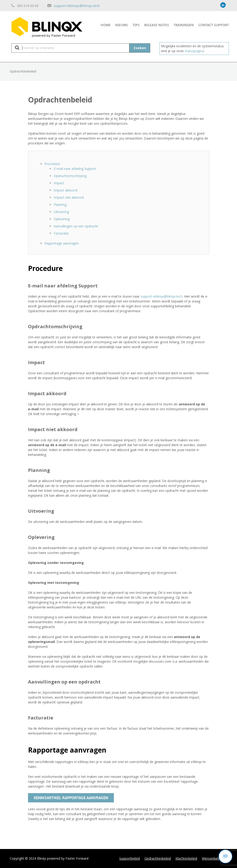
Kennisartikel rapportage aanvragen (71, 798)
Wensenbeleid (212, 858)
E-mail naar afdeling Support (75, 169)
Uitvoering (61, 212)
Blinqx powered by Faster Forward (63, 858)
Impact (59, 183)
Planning (60, 205)
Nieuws (122, 25)
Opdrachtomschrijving (70, 176)
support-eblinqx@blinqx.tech (77, 6)
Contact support (214, 25)
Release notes (157, 25)
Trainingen (184, 25)
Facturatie (61, 233)
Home (106, 25)
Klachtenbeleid (186, 858)
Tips (136, 25)
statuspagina (194, 51)
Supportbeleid (129, 858)
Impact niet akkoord (69, 197)
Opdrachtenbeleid (158, 858)
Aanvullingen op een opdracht (76, 226)
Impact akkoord (65, 190)
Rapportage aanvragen (62, 243)
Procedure (52, 164)
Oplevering (62, 219)
